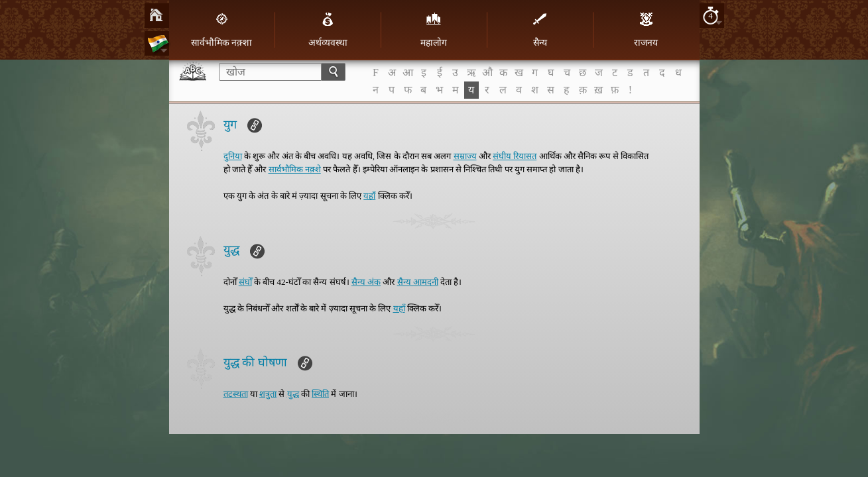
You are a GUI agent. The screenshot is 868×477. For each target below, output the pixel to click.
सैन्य (540, 30)
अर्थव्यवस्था (328, 30)
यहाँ (369, 196)
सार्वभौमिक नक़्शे (295, 169)
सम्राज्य (465, 156)
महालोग (434, 30)
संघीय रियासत (515, 156)
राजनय (646, 30)
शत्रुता (268, 394)
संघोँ (245, 282)
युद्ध (293, 394)
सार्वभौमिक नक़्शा (222, 30)
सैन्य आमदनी (418, 282)
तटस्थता (236, 394)
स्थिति (320, 394)
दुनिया (233, 156)
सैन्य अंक (366, 282)
